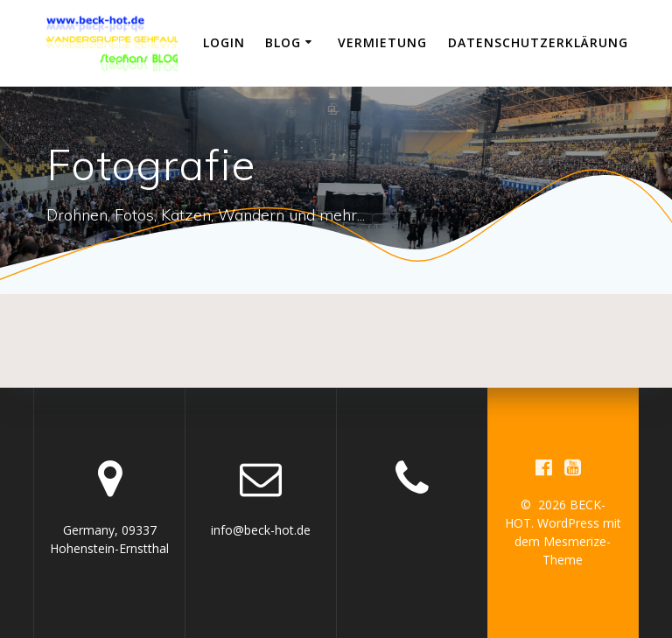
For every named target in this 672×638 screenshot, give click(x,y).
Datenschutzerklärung (538, 42)
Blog (283, 42)
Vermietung (382, 42)
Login (224, 42)
